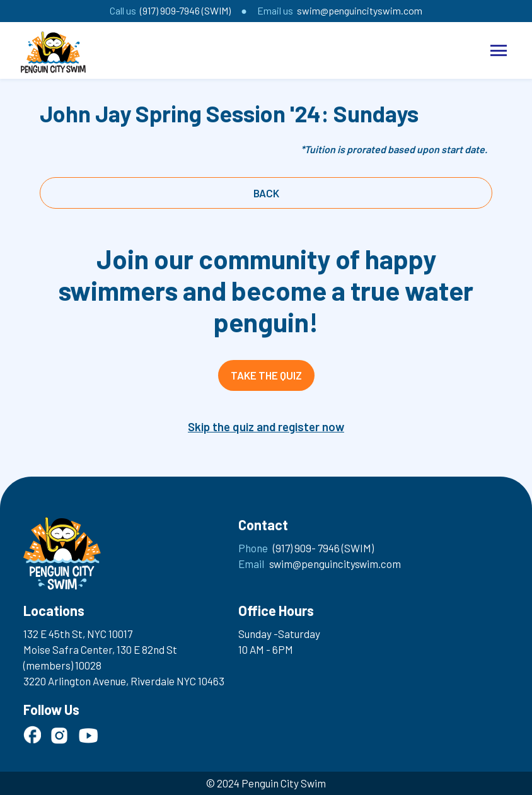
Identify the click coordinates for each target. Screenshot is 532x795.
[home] (53, 52)
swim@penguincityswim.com (360, 10)
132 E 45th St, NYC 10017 (78, 634)
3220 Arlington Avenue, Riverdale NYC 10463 (124, 681)
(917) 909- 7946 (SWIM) (323, 548)
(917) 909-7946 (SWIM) (185, 10)
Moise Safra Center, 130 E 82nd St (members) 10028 (100, 657)
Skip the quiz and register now (266, 427)
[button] (499, 50)
